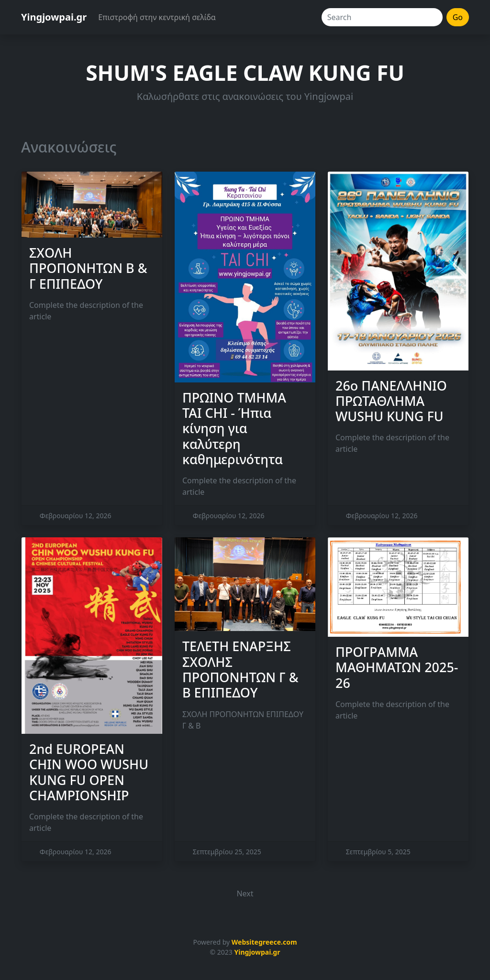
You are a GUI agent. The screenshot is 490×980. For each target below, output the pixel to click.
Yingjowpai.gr (54, 17)
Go (458, 17)
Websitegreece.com (264, 942)
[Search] (382, 17)
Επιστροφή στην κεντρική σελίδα (157, 17)
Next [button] (245, 893)
